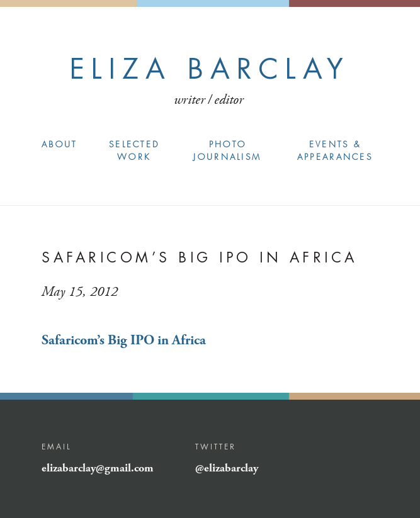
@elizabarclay (227, 468)
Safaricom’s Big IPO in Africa (124, 341)
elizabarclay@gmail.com (98, 468)
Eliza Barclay (210, 69)
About (60, 144)
